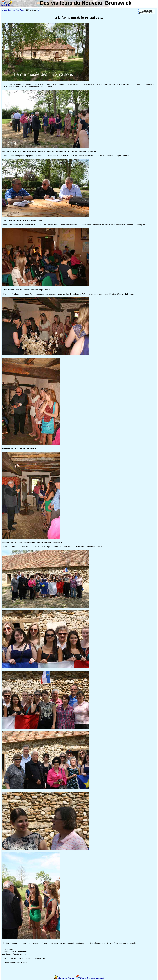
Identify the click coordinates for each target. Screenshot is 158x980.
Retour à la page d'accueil (90, 978)
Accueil (4, 4)
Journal (11, 4)
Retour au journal (64, 978)
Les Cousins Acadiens (14, 10)
